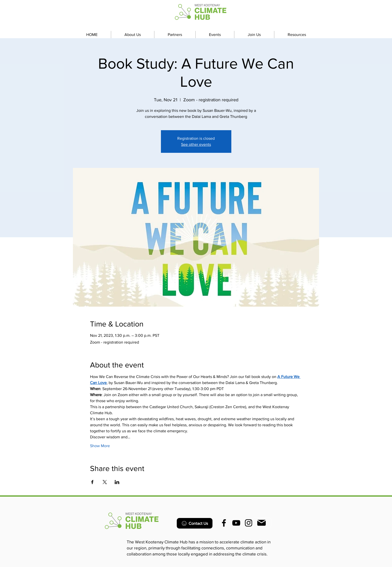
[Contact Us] (195, 523)
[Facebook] (224, 523)
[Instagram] (249, 523)
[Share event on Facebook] (92, 482)
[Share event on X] (105, 482)
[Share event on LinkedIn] (117, 482)
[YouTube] (236, 523)
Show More (100, 446)
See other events (196, 144)
